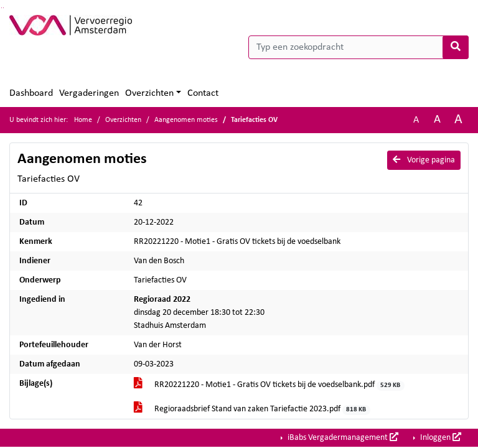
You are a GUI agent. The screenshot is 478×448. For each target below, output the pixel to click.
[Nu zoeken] (456, 47)
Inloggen (440, 437)
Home (83, 120)
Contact (203, 93)
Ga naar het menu (3, 8)
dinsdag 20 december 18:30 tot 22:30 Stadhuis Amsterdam (199, 313)
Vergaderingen (89, 93)
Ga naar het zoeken (2, 8)
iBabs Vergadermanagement (342, 437)
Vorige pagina (424, 160)
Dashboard (31, 93)
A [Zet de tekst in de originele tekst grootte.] (416, 120)
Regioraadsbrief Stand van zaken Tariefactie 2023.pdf (252, 410)
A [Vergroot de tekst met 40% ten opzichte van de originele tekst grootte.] (458, 120)
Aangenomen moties (186, 120)
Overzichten (149, 93)
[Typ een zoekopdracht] (358, 47)
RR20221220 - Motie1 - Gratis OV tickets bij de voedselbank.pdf (269, 385)
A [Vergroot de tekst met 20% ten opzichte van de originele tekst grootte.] (437, 120)
